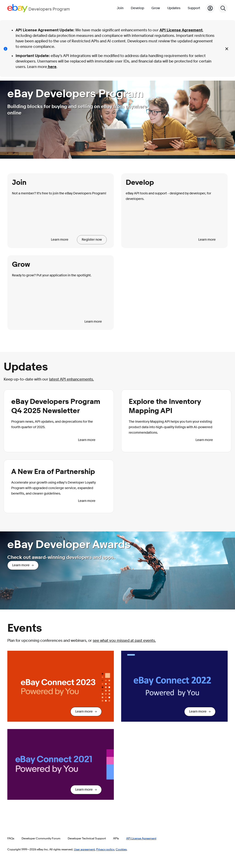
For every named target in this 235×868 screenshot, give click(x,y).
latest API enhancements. (71, 379)
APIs (116, 838)
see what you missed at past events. (124, 641)
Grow (156, 8)
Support (194, 8)
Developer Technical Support (87, 838)
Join (120, 8)
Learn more (60, 240)
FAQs (11, 838)
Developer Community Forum (41, 838)
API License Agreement (181, 30)
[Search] (223, 8)
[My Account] (210, 8)
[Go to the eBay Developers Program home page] (39, 8)
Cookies (121, 849)
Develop (137, 8)
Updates (174, 8)
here (52, 67)
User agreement (84, 849)
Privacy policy (105, 849)
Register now (92, 240)
